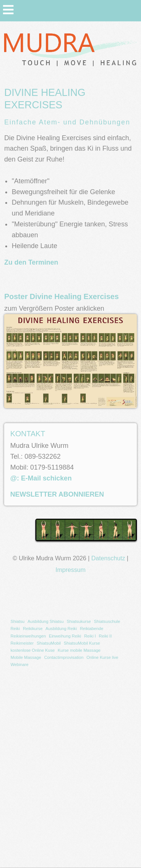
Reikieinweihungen (28, 636)
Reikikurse (33, 629)
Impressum (70, 570)
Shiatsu (17, 621)
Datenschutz (108, 558)
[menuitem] (17, 622)
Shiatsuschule (107, 621)
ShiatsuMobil (49, 643)
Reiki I (90, 636)
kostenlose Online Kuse (33, 650)
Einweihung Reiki (65, 636)
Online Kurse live (102, 657)
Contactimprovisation (64, 657)
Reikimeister (22, 643)
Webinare (20, 664)
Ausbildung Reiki (61, 629)
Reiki (15, 629)
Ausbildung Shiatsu (45, 621)
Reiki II (105, 636)
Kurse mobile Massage (79, 650)
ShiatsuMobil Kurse (82, 643)
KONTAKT (28, 434)
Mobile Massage (26, 657)
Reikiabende (91, 629)
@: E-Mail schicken (41, 478)
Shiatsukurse (79, 621)
